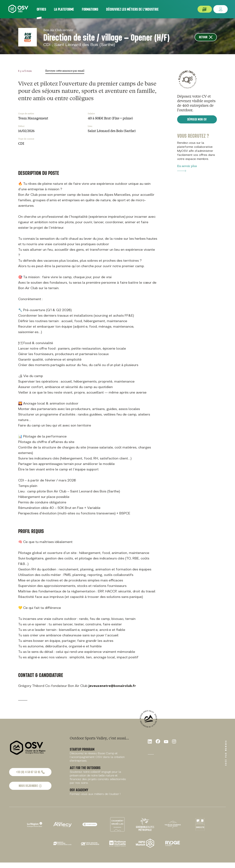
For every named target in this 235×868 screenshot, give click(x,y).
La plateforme (64, 9)
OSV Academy (79, 790)
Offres (41, 9)
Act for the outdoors (85, 768)
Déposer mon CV (197, 119)
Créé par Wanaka (226, 753)
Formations (90, 9)
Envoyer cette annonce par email (65, 71)
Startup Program (82, 749)
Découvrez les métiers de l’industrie (132, 9)
